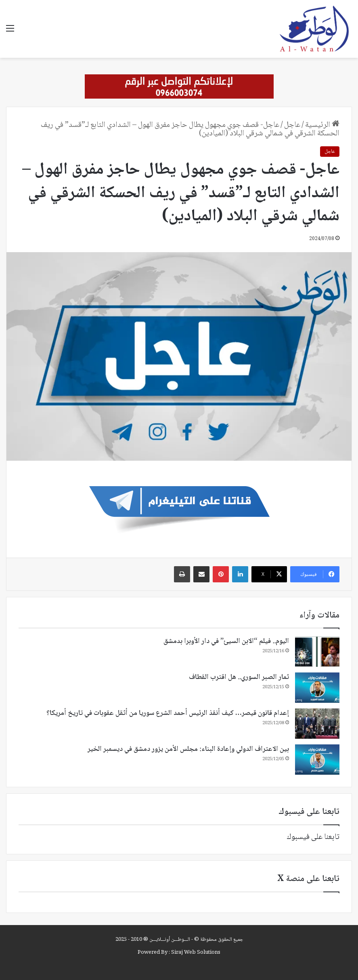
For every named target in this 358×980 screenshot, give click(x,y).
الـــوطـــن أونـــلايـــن (170, 940)
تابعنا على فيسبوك (313, 837)
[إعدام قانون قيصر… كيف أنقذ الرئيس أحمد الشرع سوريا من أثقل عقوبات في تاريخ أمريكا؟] (317, 724)
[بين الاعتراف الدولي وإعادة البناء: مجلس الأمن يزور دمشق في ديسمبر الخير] (317, 760)
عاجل (292, 125)
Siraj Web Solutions (196, 953)
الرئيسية (322, 125)
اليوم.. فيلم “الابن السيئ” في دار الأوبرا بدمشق (226, 641)
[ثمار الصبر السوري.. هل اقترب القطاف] (317, 688)
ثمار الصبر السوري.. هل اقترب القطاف (239, 677)
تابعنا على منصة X (308, 879)
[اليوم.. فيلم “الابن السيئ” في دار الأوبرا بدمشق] (317, 652)
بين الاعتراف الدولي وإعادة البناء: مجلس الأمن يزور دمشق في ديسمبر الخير (188, 749)
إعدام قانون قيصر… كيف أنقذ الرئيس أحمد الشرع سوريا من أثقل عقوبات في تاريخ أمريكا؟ (168, 713)
